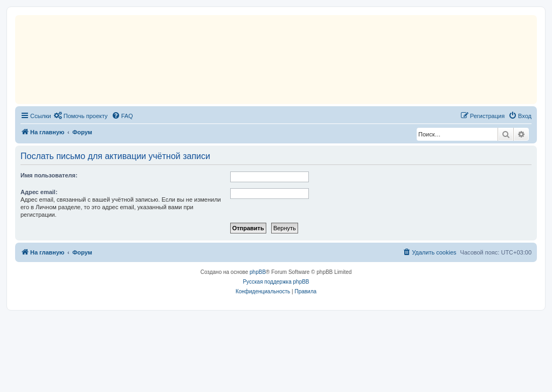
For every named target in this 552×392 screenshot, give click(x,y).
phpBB (258, 272)
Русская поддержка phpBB (276, 282)
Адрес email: (39, 192)
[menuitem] (81, 116)
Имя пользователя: (49, 175)
